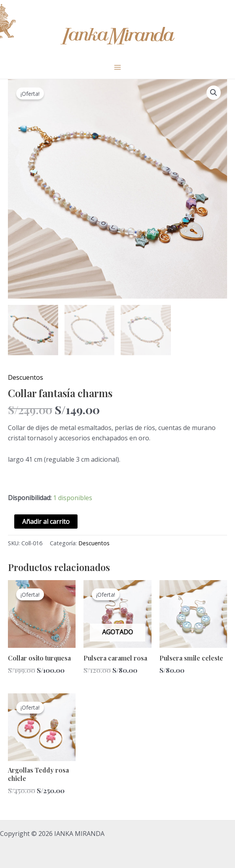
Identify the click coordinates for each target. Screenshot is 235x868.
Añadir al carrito (46, 522)
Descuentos (26, 377)
